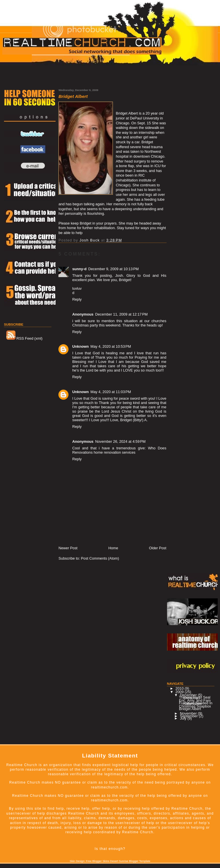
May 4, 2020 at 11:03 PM (111, 392)
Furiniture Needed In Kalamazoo (196, 703)
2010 (180, 688)
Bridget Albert (190, 709)
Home (113, 548)
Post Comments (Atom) (100, 558)
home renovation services (115, 452)
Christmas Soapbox (195, 706)
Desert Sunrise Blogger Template (130, 861)
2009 (180, 692)
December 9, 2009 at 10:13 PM (113, 269)
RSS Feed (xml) (24, 338)
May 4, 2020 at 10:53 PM (111, 346)
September (189, 716)
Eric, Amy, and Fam (195, 700)
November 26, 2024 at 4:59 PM (120, 441)
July (184, 718)
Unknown (80, 346)
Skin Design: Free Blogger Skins (89, 861)
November (189, 713)
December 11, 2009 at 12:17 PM (121, 314)
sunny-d (79, 269)
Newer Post (68, 548)
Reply (77, 299)
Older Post (158, 548)
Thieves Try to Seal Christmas (195, 698)
